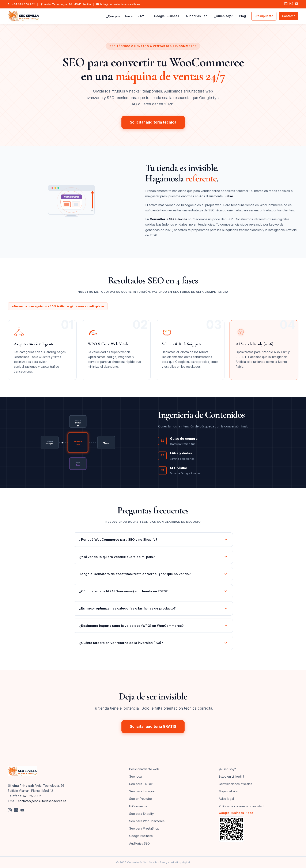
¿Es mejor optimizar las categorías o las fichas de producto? (153, 608)
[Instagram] (291, 4)
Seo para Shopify (141, 814)
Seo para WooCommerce (147, 821)
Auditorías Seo (197, 16)
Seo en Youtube (141, 799)
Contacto (289, 16)
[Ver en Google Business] (258, 829)
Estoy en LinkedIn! (231, 776)
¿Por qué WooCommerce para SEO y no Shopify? (153, 539)
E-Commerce (138, 806)
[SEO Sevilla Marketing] (22, 771)
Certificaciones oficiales (235, 784)
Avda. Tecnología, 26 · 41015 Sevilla (65, 4)
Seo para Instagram (143, 791)
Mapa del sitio (228, 791)
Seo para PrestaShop (144, 828)
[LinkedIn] (286, 4)
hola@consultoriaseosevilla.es (118, 4)
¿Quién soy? (223, 16)
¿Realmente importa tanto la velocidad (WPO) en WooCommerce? (153, 626)
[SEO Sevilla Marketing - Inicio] (24, 16)
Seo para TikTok (141, 784)
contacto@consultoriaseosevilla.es (42, 801)
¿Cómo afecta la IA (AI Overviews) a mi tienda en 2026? (153, 591)
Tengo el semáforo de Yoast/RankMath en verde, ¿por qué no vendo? (153, 574)
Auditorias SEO (139, 843)
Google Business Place (236, 813)
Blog (243, 16)
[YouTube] (297, 4)
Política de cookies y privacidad (241, 806)
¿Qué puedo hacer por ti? (127, 16)
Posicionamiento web (144, 769)
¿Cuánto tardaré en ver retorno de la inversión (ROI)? (153, 643)
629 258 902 (32, 796)
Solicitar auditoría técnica (153, 122)
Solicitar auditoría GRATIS (153, 727)
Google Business (167, 16)
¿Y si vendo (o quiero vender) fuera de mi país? (153, 557)
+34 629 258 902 (21, 4)
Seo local (136, 776)
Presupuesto (264, 16)
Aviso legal (226, 799)
